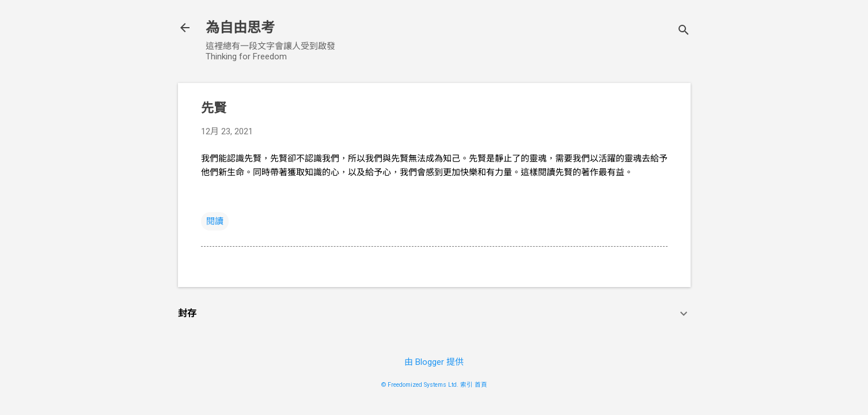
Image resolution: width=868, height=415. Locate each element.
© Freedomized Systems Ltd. (420, 385)
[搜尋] (684, 31)
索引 (467, 385)
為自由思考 (240, 28)
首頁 (481, 385)
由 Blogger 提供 (434, 362)
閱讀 (215, 221)
